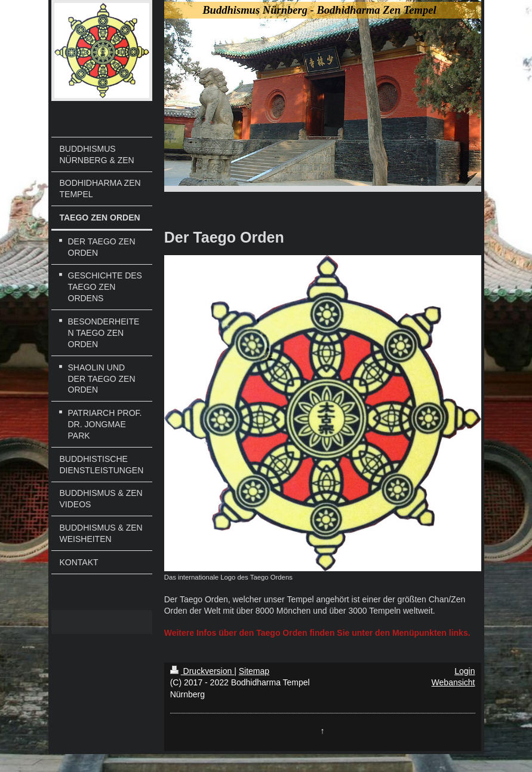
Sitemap (254, 671)
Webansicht (453, 682)
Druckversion (202, 671)
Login (465, 671)
